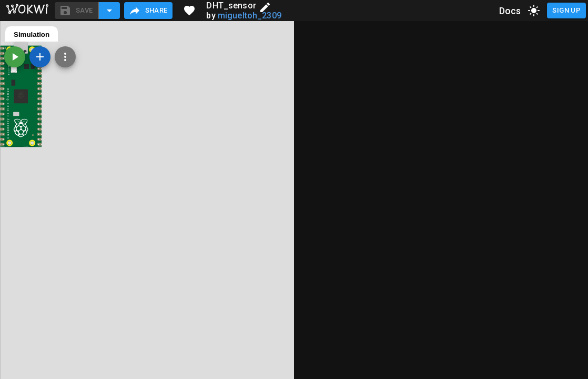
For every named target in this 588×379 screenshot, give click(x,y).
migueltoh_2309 (250, 16)
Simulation (326, 34)
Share (148, 11)
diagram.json (77, 34)
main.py (27, 34)
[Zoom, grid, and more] (359, 57)
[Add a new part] (334, 57)
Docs (510, 11)
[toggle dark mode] (534, 11)
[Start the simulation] (309, 57)
